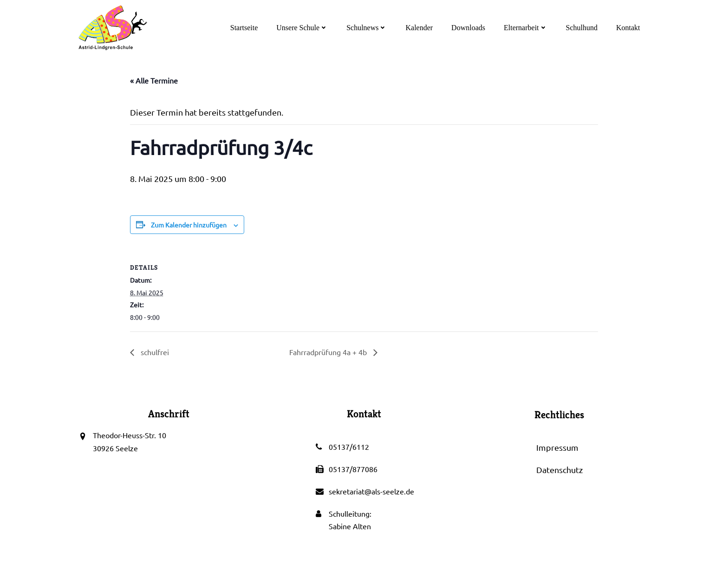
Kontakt (629, 28)
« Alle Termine (154, 81)
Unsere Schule (303, 28)
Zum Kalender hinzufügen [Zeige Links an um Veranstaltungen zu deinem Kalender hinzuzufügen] (189, 225)
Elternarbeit (526, 28)
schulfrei (154, 353)
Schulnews (367, 28)
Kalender (420, 28)
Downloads (469, 28)
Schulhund (582, 28)
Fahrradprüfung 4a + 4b (329, 353)
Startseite (245, 28)
